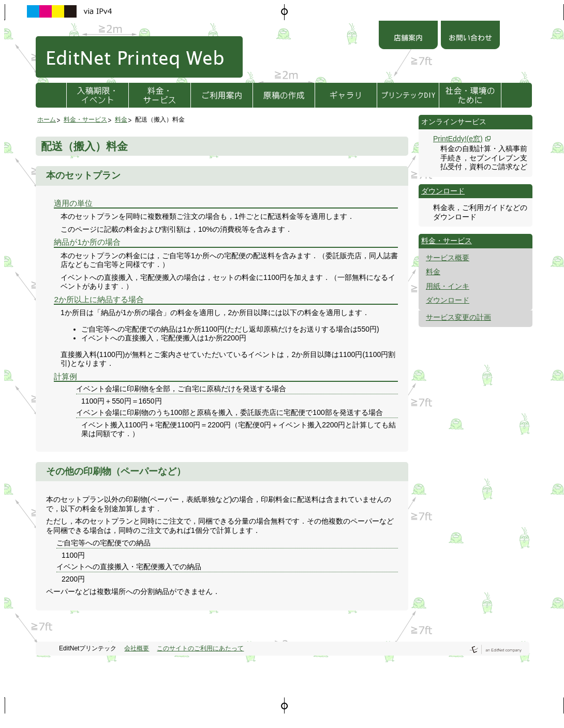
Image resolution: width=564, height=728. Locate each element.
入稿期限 (98, 95)
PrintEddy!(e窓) (458, 139)
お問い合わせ (470, 36)
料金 (121, 120)
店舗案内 (408, 36)
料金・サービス (160, 95)
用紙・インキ (448, 286)
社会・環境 (470, 95)
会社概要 (137, 648)
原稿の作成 (284, 95)
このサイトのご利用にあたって (200, 648)
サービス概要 (448, 258)
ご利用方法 (222, 95)
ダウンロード (443, 191)
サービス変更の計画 (458, 317)
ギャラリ (346, 95)
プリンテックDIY (408, 95)
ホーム (47, 120)
